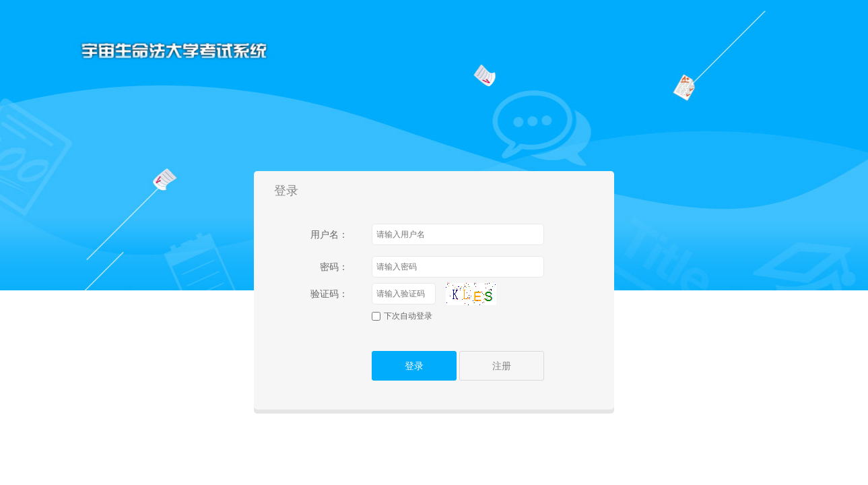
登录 (414, 366)
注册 (502, 366)
